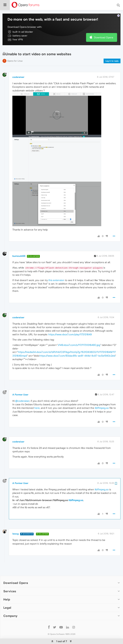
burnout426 (19, 254)
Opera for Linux (15, 59)
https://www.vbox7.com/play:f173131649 (70, 332)
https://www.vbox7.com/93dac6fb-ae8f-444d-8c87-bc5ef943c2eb (77, 353)
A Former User (20, 392)
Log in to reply (112, 59)
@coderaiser (22, 399)
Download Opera (104, 35)
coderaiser (18, 75)
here (37, 406)
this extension (56, 278)
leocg (15, 532)
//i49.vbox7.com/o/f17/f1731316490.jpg (79, 343)
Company (10, 613)
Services (10, 589)
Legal (7, 605)
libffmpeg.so (102, 406)
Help (7, 597)
